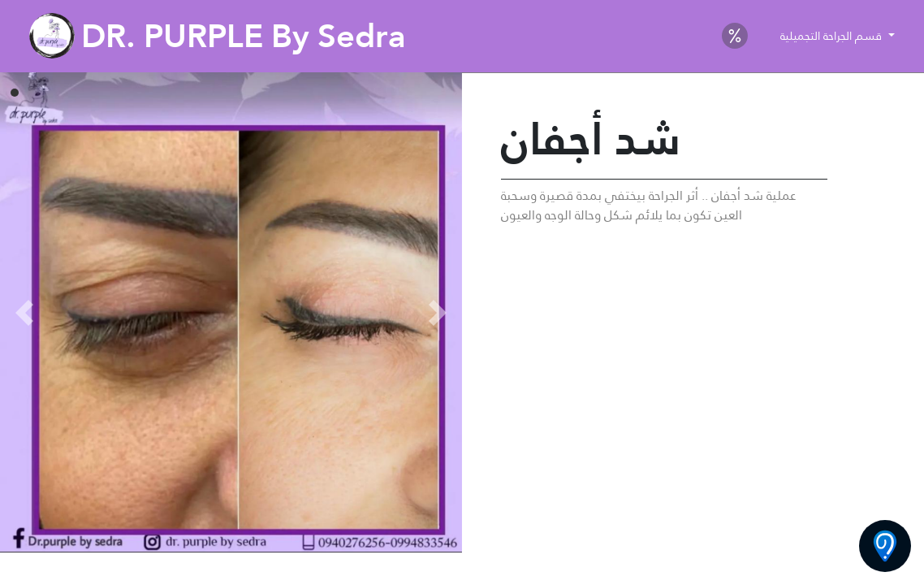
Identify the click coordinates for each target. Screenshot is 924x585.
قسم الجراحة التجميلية (833, 36)
